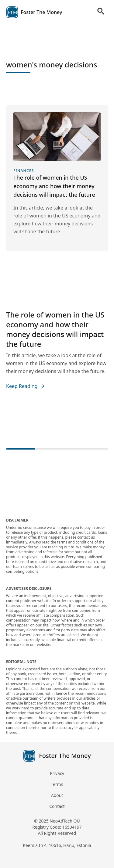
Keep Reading (26, 386)
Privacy (57, 773)
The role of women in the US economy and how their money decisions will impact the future (55, 329)
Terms (57, 784)
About (57, 795)
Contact (57, 806)
